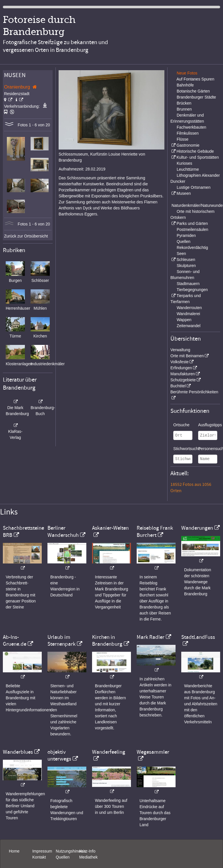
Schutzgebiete (183, 380)
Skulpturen (186, 266)
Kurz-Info (87, 851)
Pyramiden (186, 235)
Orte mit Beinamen (187, 356)
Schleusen (186, 260)
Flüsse (183, 139)
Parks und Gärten (192, 223)
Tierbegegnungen (192, 290)
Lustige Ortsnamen (194, 187)
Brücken (184, 103)
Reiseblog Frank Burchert (155, 531)
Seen (181, 254)
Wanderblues (18, 752)
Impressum (42, 851)
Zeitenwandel (189, 326)
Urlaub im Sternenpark (61, 641)
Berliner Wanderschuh (63, 531)
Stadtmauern (188, 284)
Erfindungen (181, 368)
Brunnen (184, 109)
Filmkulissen (188, 133)
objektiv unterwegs (59, 755)
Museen (184, 193)
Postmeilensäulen (193, 229)
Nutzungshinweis (71, 851)
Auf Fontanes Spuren (195, 79)
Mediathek (88, 857)
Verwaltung (180, 350)
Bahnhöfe (185, 85)
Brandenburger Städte (196, 97)
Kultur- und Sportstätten (198, 157)
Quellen (184, 241)
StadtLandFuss (198, 637)
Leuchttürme (188, 169)
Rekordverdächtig (192, 248)
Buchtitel (178, 386)
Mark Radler (151, 637)
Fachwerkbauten (192, 127)
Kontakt (39, 857)
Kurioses (184, 163)
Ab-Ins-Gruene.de (15, 641)
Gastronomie (188, 145)
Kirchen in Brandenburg (107, 641)
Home (14, 851)
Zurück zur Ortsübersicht (26, 236)
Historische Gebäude (195, 151)
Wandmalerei (188, 314)
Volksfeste (180, 362)
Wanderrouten (189, 308)
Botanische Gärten (193, 91)
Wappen (184, 320)
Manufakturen (183, 374)
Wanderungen (197, 528)
